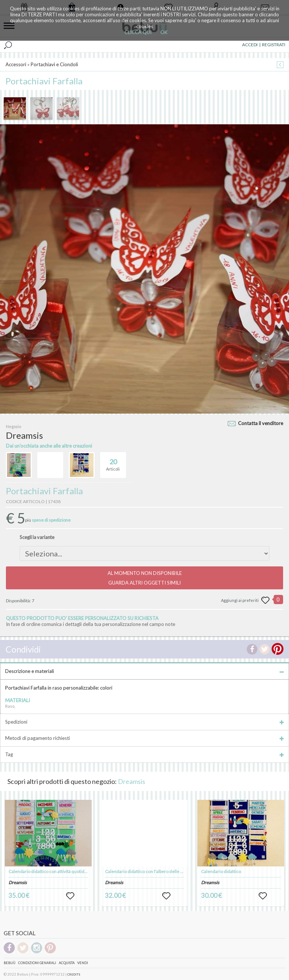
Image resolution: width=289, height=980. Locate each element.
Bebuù (10, 963)
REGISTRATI (274, 45)
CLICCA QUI (138, 32)
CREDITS (74, 974)
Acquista (67, 963)
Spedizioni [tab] (144, 722)
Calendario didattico (221, 871)
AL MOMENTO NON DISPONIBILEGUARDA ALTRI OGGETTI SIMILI (145, 578)
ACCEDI (250, 45)
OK (164, 32)
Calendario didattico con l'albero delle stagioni (150, 871)
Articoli (113, 462)
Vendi (83, 963)
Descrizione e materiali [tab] (144, 671)
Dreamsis (132, 781)
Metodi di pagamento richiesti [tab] (144, 738)
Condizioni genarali (37, 963)
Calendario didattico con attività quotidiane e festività (61, 871)
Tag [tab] (144, 754)
